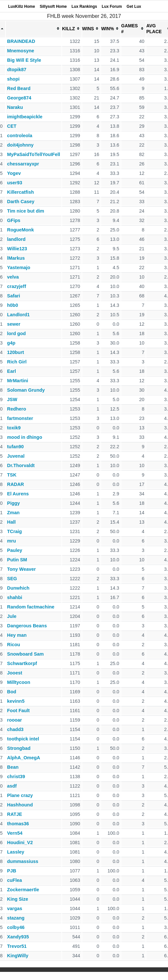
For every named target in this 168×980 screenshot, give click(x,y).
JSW (12, 399)
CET (12, 126)
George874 (19, 98)
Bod (12, 692)
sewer (14, 324)
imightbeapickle (25, 117)
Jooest (15, 673)
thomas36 (18, 824)
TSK (12, 475)
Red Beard (19, 88)
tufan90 (15, 447)
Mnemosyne (21, 51)
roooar (15, 720)
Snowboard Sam (26, 654)
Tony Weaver (21, 569)
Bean (13, 767)
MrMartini (18, 381)
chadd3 (15, 729)
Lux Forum (112, 7)
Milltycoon (19, 682)
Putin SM (17, 560)
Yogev (14, 173)
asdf (12, 786)
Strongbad (19, 748)
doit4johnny (20, 145)
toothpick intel (23, 739)
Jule (12, 616)
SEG (12, 579)
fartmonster (20, 418)
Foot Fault (19, 711)
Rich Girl (17, 362)
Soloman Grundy (26, 390)
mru (12, 541)
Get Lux (134, 7)
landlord (16, 239)
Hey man (17, 635)
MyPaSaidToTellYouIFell (34, 154)
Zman (13, 513)
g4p (11, 343)
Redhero (17, 409)
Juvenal (16, 456)
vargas (15, 908)
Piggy (13, 503)
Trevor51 (17, 946)
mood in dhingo (25, 437)
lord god (17, 333)
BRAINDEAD (21, 41)
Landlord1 (19, 315)
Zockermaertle (23, 890)
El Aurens (18, 494)
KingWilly (18, 956)
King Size (18, 899)
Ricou (14, 645)
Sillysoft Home (53, 7)
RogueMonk (20, 230)
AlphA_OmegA (24, 758)
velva (13, 277)
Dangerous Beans (27, 626)
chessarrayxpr (23, 164)
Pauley (15, 550)
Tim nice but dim (26, 211)
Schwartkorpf (22, 663)
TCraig (15, 531)
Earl (12, 371)
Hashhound (20, 805)
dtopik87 (17, 70)
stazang (16, 918)
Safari (14, 296)
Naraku (15, 107)
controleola (20, 136)
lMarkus (16, 258)
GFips (14, 220)
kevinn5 (16, 701)
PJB (12, 871)
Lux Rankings (84, 7)
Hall (11, 522)
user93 (15, 183)
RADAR (16, 484)
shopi (13, 79)
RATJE (15, 814)
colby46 (16, 927)
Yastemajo (19, 268)
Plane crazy (20, 795)
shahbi (15, 597)
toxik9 (14, 428)
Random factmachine (31, 607)
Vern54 (15, 833)
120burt (16, 352)
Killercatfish (20, 192)
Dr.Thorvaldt (21, 465)
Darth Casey (21, 202)
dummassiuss (23, 861)
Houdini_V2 (20, 843)
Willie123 (17, 249)
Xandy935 (18, 937)
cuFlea (15, 880)
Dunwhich (18, 588)
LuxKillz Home (22, 7)
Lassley (16, 852)
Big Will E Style (24, 60)
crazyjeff (17, 286)
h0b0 (13, 305)
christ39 (16, 777)
